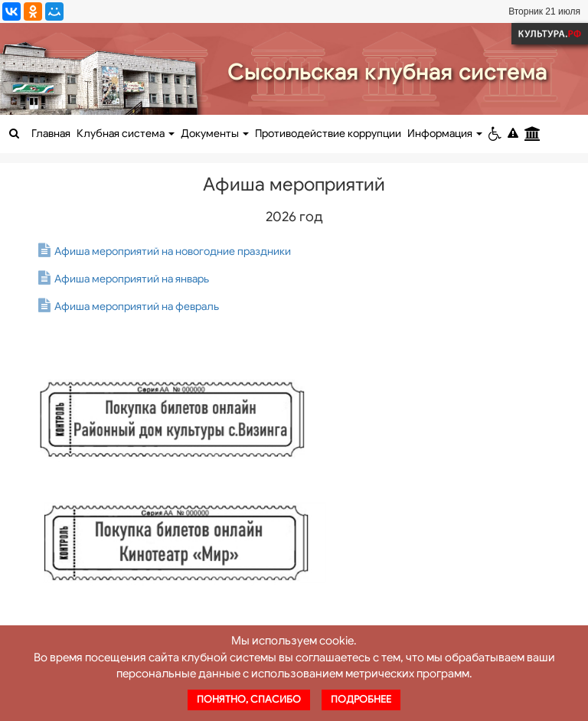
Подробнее (361, 699)
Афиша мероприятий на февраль (137, 307)
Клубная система (126, 134)
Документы (215, 134)
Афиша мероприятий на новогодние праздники (173, 251)
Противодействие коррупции (328, 134)
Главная (51, 134)
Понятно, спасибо (249, 699)
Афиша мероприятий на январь (132, 279)
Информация (445, 134)
